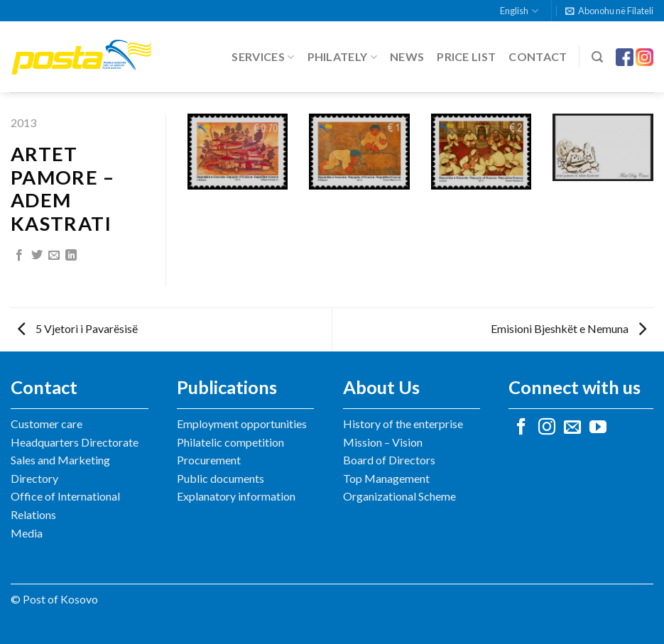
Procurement (209, 460)
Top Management (386, 478)
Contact (538, 56)
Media (27, 533)
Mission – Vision (383, 442)
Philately (342, 57)
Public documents (221, 478)
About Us (381, 387)
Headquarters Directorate (75, 442)
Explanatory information (236, 496)
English (519, 11)
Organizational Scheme (399, 496)
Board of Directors (389, 460)
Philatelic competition (230, 442)
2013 (23, 122)
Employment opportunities (242, 424)
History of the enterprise (403, 424)
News (407, 56)
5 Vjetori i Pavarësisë (78, 328)
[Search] (597, 57)
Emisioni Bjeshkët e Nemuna (568, 328)
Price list (466, 56)
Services (263, 57)
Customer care (47, 424)
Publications (227, 387)
